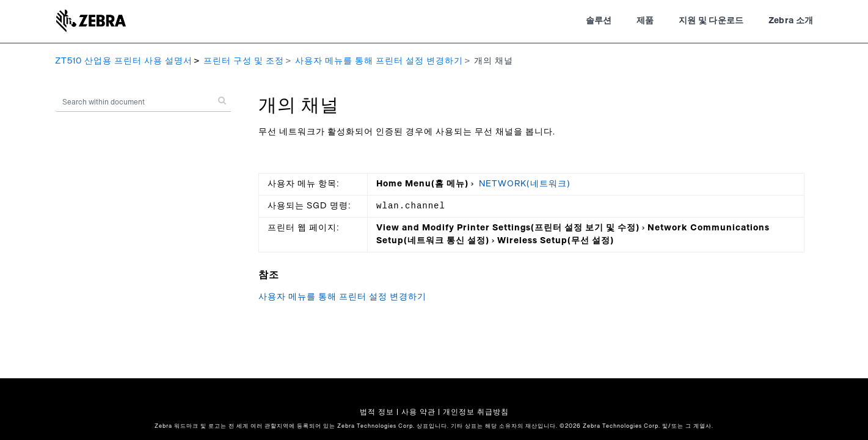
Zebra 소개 (791, 21)
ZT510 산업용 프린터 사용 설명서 (124, 61)
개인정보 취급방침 (476, 412)
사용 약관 (418, 412)
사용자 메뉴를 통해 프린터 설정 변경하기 (379, 61)
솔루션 (599, 21)
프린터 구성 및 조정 (244, 61)
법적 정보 (377, 412)
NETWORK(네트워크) (525, 184)
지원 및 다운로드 (711, 21)
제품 (645, 21)
